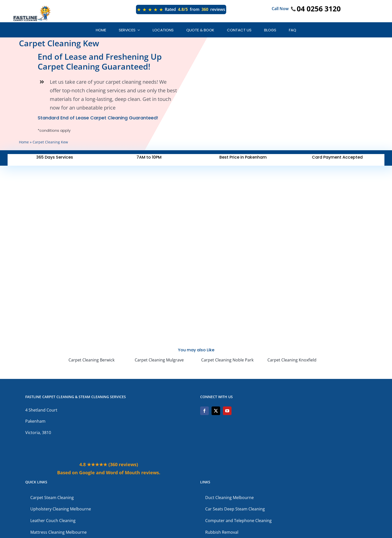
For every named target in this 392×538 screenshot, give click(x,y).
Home (24, 142)
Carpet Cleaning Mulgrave (159, 360)
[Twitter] (216, 411)
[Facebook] (204, 411)
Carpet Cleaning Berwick (91, 360)
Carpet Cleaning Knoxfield (292, 360)
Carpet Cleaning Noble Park (227, 360)
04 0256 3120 (319, 9)
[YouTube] (227, 411)
